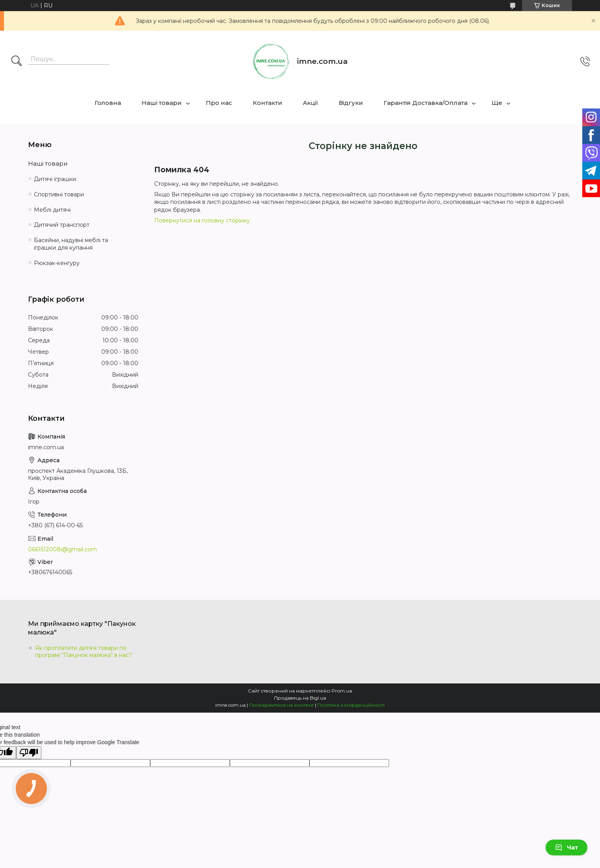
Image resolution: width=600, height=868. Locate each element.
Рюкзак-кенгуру (57, 263)
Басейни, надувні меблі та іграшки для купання (71, 244)
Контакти (267, 103)
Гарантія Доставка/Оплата (426, 103)
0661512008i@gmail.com (62, 549)
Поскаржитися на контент (281, 705)
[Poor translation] (29, 753)
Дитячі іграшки (55, 179)
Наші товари (162, 103)
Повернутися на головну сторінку (202, 220)
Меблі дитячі (52, 210)
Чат (566, 847)
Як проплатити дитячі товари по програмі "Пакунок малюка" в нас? (84, 651)
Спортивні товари (59, 194)
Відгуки (351, 103)
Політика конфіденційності (351, 705)
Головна (108, 103)
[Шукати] (17, 62)
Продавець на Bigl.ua (300, 698)
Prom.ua (342, 691)
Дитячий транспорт (62, 225)
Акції (310, 103)
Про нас (219, 103)
